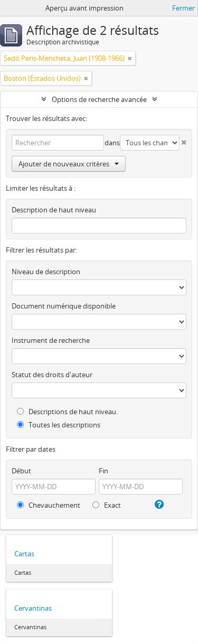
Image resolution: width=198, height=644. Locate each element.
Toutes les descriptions (59, 425)
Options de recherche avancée (99, 99)
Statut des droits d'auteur (52, 375)
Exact (107, 505)
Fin (103, 471)
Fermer (183, 8)
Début (21, 471)
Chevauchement (49, 505)
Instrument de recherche (51, 340)
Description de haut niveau (54, 210)
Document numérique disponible (64, 306)
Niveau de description (46, 272)
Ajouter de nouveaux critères (69, 164)
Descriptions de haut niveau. (67, 412)
